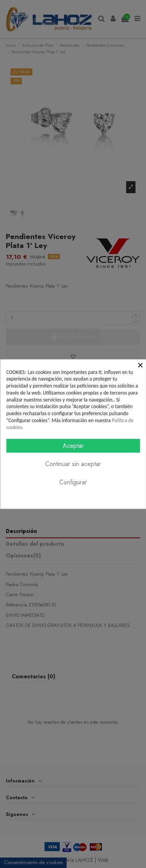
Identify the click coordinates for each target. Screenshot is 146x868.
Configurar (73, 482)
